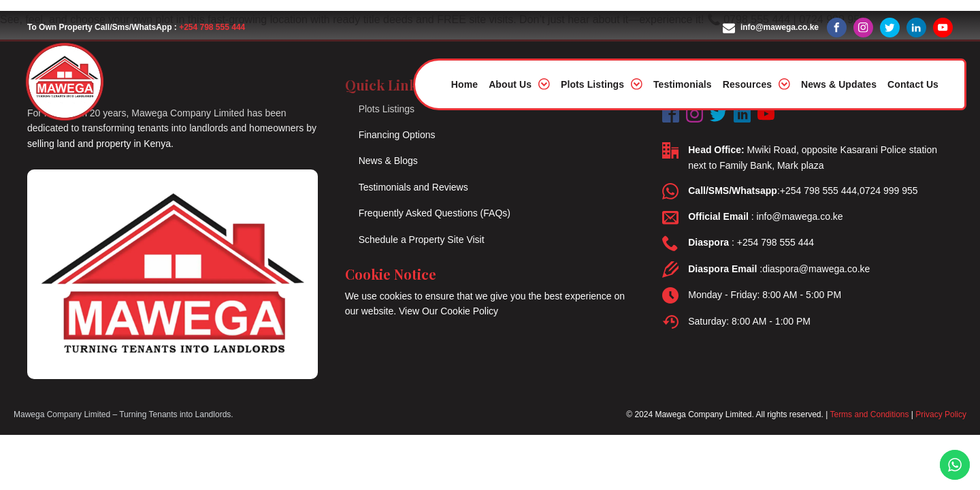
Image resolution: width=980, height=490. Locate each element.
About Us (519, 84)
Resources (756, 84)
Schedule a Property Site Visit (422, 240)
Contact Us (913, 84)
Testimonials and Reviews (413, 187)
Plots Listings (602, 84)
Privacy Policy (941, 414)
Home (464, 84)
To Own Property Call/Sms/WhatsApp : (136, 28)
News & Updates (839, 84)
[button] (771, 28)
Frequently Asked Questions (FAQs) (435, 213)
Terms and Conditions (869, 414)
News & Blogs (388, 161)
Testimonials (683, 84)
